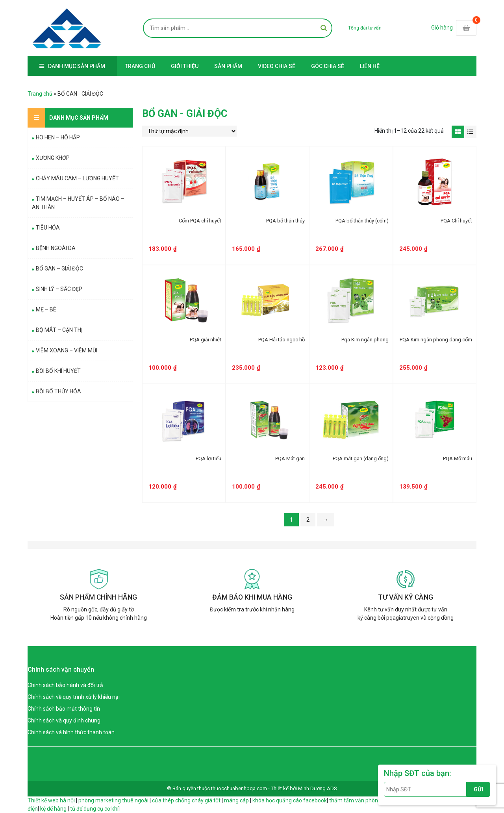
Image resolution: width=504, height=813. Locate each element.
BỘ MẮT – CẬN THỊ (59, 330)
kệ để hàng (53, 809)
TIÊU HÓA (48, 228)
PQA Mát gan (290, 458)
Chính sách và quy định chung (64, 720)
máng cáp (236, 800)
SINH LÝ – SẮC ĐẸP (59, 289)
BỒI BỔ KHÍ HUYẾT (58, 371)
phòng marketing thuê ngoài (113, 800)
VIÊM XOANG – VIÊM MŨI (67, 350)
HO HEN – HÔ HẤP (58, 137)
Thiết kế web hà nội (51, 800)
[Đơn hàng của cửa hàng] (189, 131)
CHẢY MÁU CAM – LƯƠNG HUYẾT (77, 178)
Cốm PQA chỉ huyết (200, 221)
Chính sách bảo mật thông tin (64, 709)
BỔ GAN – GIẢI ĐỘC (59, 269)
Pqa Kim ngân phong (365, 340)
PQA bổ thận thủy (285, 221)
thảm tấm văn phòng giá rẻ (362, 800)
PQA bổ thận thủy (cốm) (362, 221)
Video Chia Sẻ (277, 66)
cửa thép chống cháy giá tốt (186, 800)
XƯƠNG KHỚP (53, 158)
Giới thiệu (185, 66)
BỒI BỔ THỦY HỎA (58, 391)
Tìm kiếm (324, 28)
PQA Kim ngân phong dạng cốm (436, 340)
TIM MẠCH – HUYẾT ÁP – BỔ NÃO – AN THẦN (78, 203)
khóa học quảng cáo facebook (290, 800)
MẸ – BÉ (46, 309)
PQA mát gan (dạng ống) (361, 458)
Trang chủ (140, 66)
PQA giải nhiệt (206, 340)
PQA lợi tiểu (208, 458)
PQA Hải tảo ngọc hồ (282, 340)
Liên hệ (370, 66)
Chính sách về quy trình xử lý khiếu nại (74, 697)
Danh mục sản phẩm (77, 66)
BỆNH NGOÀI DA (56, 248)
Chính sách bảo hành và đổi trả (65, 685)
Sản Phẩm (228, 66)
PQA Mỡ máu (458, 458)
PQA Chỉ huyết (456, 221)
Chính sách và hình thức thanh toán (71, 732)
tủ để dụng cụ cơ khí (94, 809)
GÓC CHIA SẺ (328, 66)
